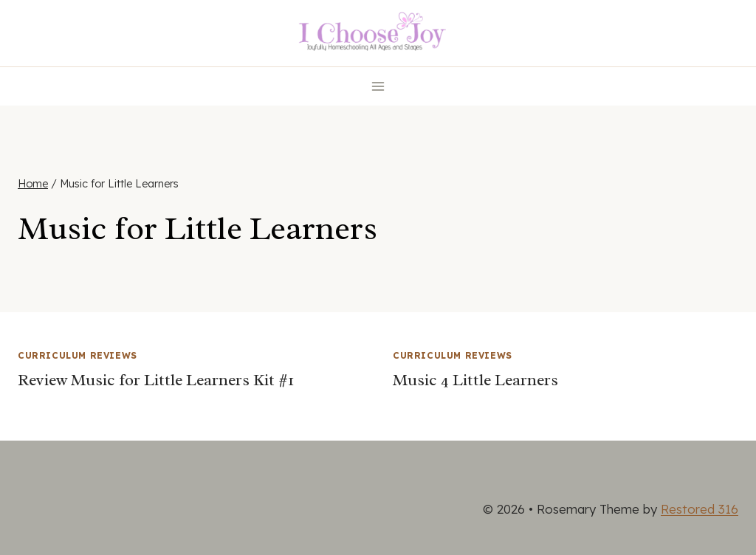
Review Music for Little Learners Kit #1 (156, 380)
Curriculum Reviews (78, 355)
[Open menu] (378, 86)
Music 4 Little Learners (475, 380)
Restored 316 (700, 509)
